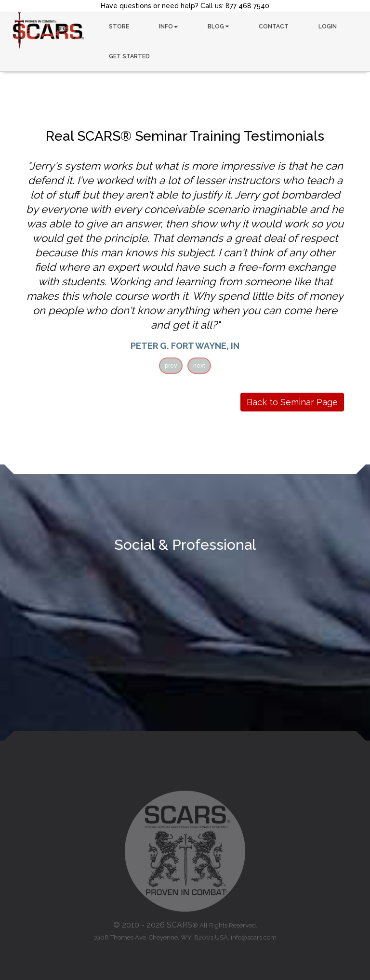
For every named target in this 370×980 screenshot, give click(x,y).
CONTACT (274, 26)
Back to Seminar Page (292, 402)
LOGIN (328, 26)
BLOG (218, 26)
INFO (168, 26)
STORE (119, 26)
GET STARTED (129, 56)
